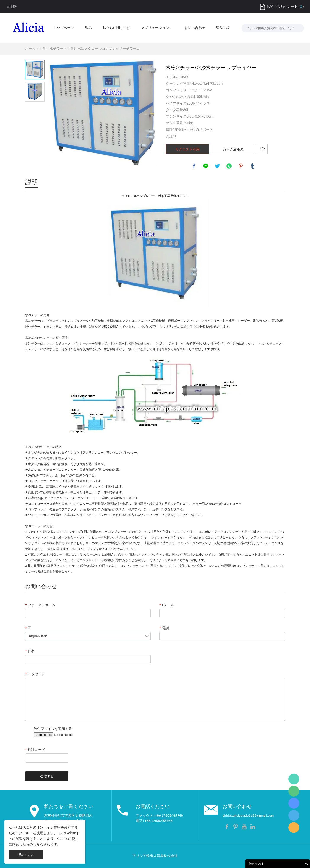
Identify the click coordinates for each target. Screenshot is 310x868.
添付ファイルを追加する (53, 729)
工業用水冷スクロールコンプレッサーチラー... (103, 48)
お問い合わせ (195, 28)
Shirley (294, 815)
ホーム (30, 48)
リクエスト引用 (187, 149)
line (206, 166)
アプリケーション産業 (157, 28)
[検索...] (296, 28)
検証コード (35, 750)
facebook (194, 166)
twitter (217, 166)
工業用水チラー (51, 48)
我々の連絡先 (233, 149)
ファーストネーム (40, 605)
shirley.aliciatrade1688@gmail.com (248, 815)
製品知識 (223, 28)
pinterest (241, 166)
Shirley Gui (294, 779)
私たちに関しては (116, 28)
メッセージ (35, 674)
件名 (30, 651)
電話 (164, 628)
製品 (88, 28)
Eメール (167, 605)
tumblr (252, 166)
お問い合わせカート (282, 6)
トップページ (64, 28)
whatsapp (229, 166)
